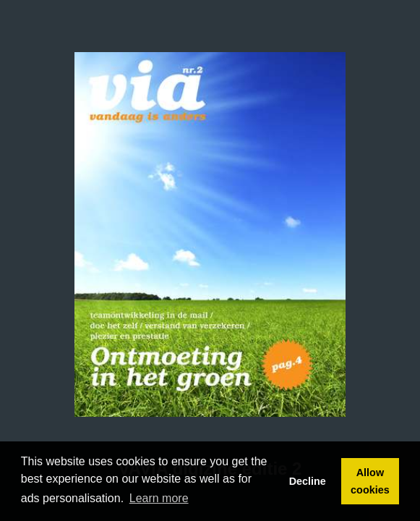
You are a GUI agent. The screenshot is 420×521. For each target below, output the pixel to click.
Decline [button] (308, 481)
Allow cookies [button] (370, 481)
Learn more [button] (159, 498)
